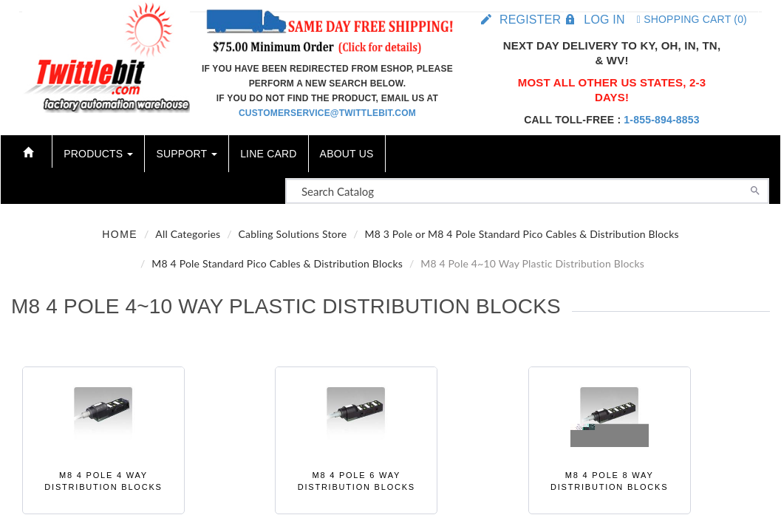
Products (98, 154)
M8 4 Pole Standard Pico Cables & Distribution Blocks (277, 263)
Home (120, 234)
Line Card (268, 154)
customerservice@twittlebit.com (327, 113)
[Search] (755, 189)
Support (187, 154)
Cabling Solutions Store (292, 234)
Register (530, 20)
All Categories (188, 234)
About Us (347, 154)
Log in (604, 20)
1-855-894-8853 (661, 120)
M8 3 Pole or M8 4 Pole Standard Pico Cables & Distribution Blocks (521, 234)
